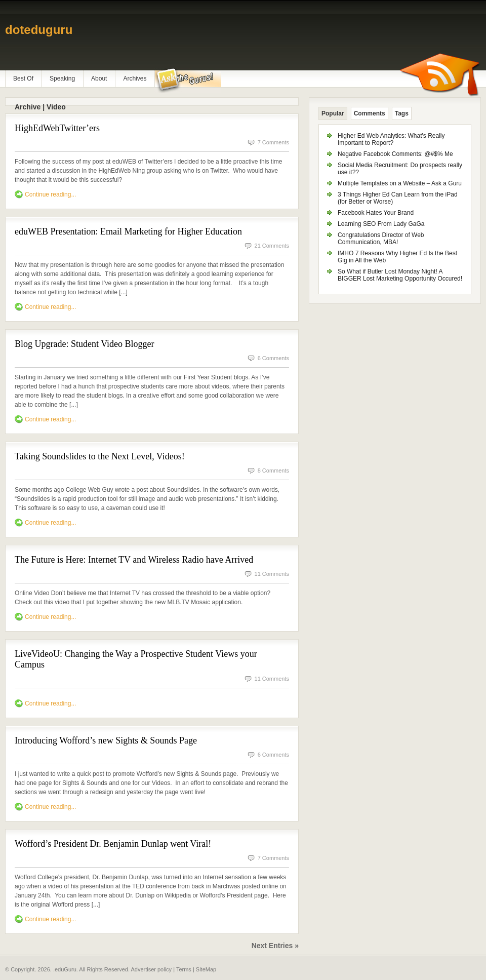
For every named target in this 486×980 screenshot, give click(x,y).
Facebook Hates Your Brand (376, 213)
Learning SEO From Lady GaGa (381, 224)
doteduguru (39, 30)
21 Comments (272, 246)
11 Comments (272, 574)
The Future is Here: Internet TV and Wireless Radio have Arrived (134, 560)
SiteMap (206, 969)
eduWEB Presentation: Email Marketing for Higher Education (128, 231)
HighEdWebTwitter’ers (57, 128)
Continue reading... (50, 194)
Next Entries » (275, 946)
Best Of (23, 79)
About (99, 79)
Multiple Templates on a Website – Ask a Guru (400, 183)
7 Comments (273, 142)
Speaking (62, 79)
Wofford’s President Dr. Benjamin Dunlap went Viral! (113, 844)
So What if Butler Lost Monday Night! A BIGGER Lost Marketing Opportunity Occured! (400, 275)
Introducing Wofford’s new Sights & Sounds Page (106, 740)
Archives (135, 79)
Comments (370, 113)
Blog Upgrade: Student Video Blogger (85, 344)
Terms (184, 969)
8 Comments (273, 471)
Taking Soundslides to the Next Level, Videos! (100, 456)
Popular (333, 113)
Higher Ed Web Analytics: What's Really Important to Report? (391, 139)
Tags (402, 113)
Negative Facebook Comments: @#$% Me (395, 154)
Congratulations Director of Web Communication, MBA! (381, 239)
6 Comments (273, 358)
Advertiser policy (151, 969)
